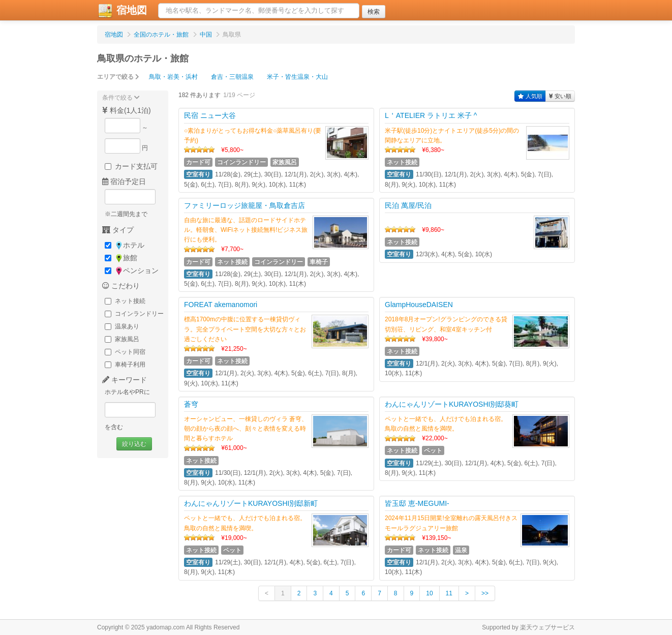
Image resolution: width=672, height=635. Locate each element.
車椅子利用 (125, 365)
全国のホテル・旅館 (161, 35)
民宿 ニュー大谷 (210, 115)
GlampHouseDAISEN (419, 305)
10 (429, 593)
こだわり (121, 286)
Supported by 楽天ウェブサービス (528, 627)
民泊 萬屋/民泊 (408, 205)
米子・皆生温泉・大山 (297, 77)
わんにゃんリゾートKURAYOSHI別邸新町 (251, 503)
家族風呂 (122, 339)
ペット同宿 (125, 352)
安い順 (560, 96)
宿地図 (122, 11)
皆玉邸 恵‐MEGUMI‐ (417, 503)
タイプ (118, 230)
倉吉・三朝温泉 (232, 77)
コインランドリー (134, 314)
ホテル (125, 245)
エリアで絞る (118, 77)
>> (485, 593)
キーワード (125, 380)
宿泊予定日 (124, 182)
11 (449, 593)
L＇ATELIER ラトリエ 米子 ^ (431, 115)
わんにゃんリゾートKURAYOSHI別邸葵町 (452, 404)
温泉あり (122, 326)
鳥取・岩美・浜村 (173, 77)
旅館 (121, 258)
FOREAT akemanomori (221, 305)
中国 (206, 35)
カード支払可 (131, 166)
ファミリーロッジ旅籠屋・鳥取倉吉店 (245, 205)
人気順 (530, 96)
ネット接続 (125, 301)
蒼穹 (191, 404)
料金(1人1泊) (127, 110)
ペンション (132, 271)
